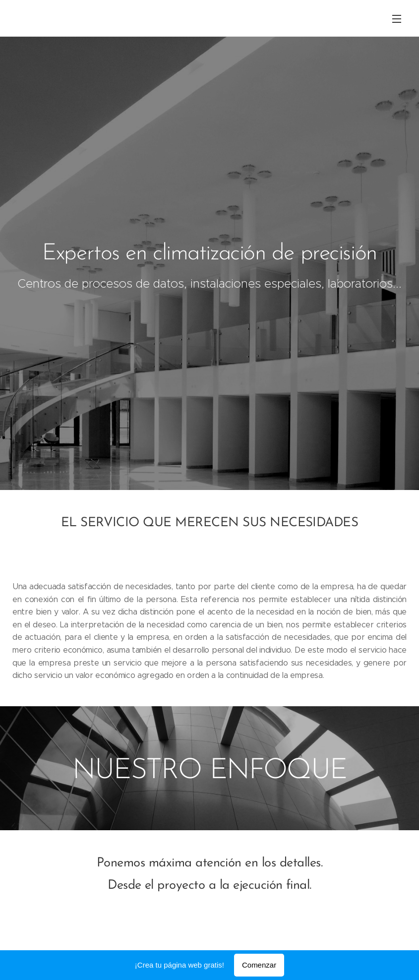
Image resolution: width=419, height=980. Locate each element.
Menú (397, 19)
